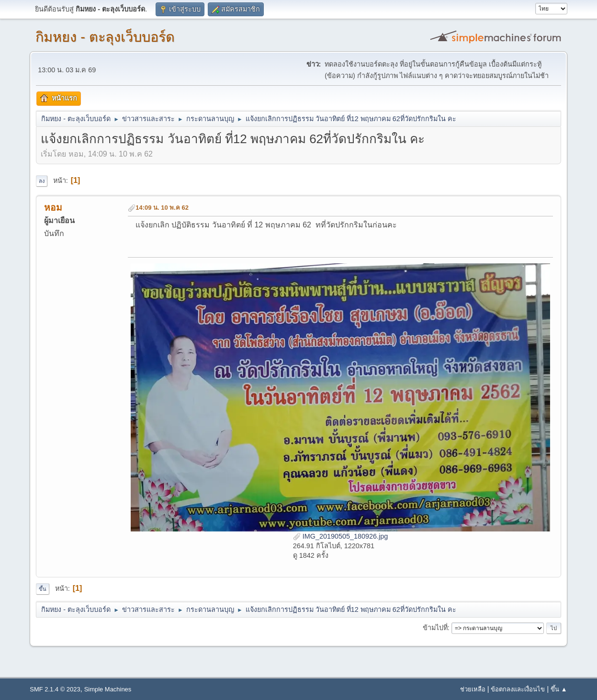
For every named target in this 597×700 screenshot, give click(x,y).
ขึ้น (43, 589)
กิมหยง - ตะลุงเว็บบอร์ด (105, 37)
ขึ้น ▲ (559, 689)
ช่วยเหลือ (473, 689)
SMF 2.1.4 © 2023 (55, 689)
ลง (42, 181)
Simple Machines (108, 689)
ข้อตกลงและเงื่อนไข (518, 689)
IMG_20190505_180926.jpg (340, 536)
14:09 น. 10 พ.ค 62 (162, 208)
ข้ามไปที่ (435, 628)
